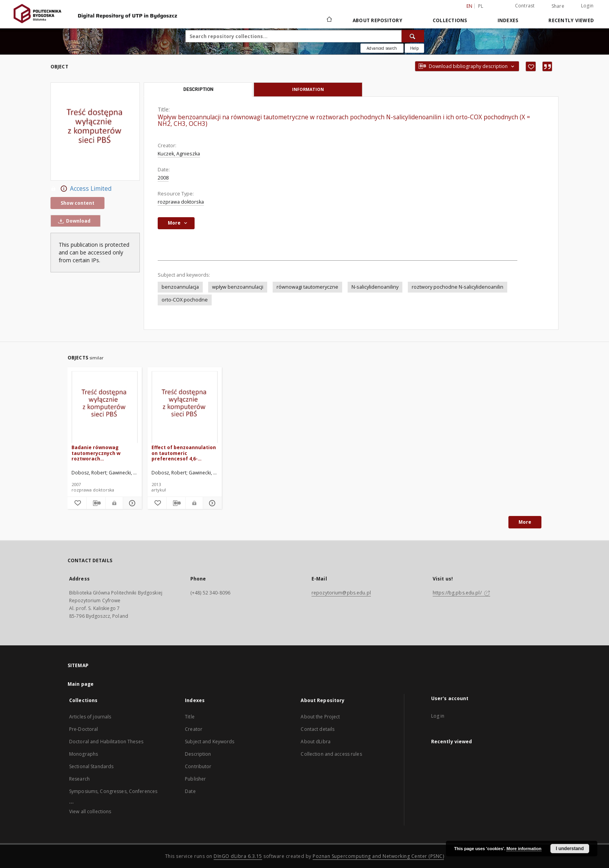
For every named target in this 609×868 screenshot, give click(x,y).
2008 (163, 178)
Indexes (508, 20)
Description (198, 754)
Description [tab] (198, 89)
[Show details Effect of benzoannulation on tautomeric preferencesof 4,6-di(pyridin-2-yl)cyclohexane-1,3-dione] (211, 503)
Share (558, 6)
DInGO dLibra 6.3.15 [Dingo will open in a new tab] (238, 856)
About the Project (320, 717)
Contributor (198, 766)
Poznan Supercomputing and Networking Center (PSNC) (378, 856)
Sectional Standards (91, 766)
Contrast (525, 6)
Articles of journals (90, 717)
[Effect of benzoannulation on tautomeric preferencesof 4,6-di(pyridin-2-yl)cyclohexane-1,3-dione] (185, 407)
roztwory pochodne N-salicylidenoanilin (458, 287)
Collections (450, 20)
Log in (438, 716)
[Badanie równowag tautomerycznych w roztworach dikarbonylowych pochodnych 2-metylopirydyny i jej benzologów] (105, 407)
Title (190, 717)
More (525, 522)
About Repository (378, 20)
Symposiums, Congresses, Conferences (113, 791)
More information (524, 849)
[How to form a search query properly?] (414, 48)
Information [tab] (308, 89)
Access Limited (81, 189)
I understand (570, 849)
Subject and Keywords (210, 742)
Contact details (318, 729)
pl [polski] (481, 6)
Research (79, 779)
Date (190, 791)
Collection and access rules (331, 754)
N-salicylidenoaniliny (375, 287)
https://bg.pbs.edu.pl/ (461, 593)
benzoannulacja (180, 287)
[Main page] (329, 20)
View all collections (90, 811)
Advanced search (382, 48)
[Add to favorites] (531, 66)
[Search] (413, 36)
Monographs (84, 754)
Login (587, 6)
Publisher (195, 779)
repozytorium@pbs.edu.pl (341, 593)
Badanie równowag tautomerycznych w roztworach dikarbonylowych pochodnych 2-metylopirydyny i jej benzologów (96, 453)
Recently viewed (571, 20)
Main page (81, 684)
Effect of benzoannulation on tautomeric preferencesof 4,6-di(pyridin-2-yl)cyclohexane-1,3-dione (184, 453)
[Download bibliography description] (96, 503)
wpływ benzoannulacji (238, 287)
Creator (194, 729)
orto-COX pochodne (185, 300)
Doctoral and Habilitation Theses (106, 742)
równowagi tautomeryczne (307, 287)
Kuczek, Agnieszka (179, 154)
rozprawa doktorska (181, 202)
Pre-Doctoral (84, 729)
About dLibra (315, 742)
